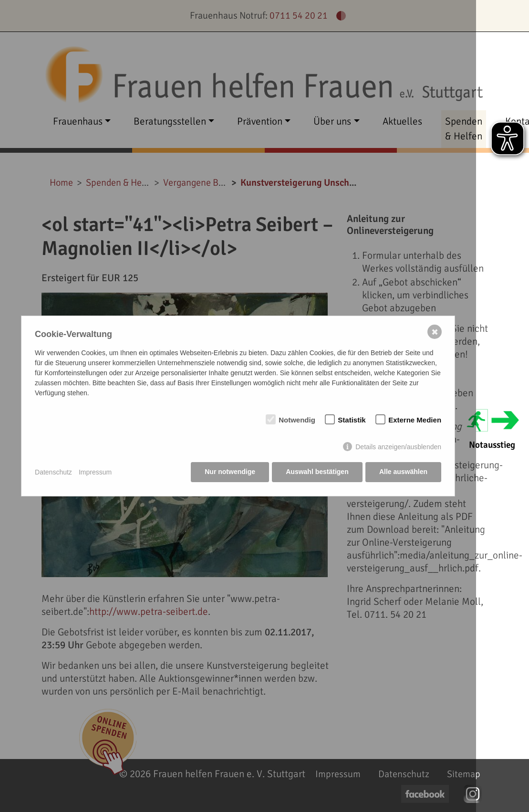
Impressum (95, 472)
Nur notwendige (229, 472)
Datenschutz (53, 472)
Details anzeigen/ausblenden (398, 447)
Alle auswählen (403, 472)
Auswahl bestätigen (316, 472)
